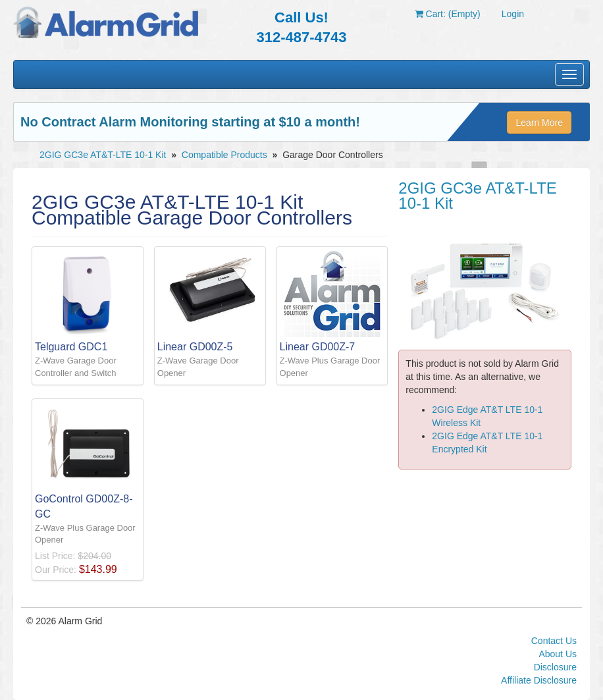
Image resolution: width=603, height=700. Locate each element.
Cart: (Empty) (448, 14)
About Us (558, 654)
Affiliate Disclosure (539, 680)
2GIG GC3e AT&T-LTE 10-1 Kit (103, 155)
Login (513, 14)
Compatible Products (224, 155)
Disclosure (555, 667)
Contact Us (554, 641)
